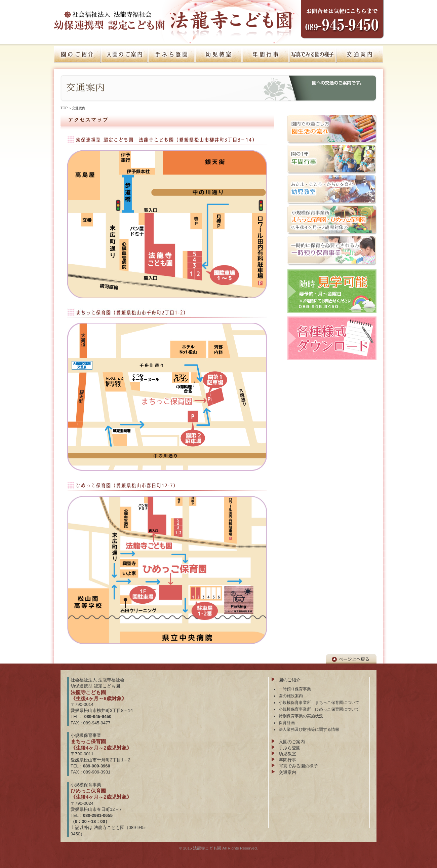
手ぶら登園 (290, 748)
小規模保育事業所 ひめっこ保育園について (319, 709)
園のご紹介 (290, 680)
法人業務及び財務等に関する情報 (309, 729)
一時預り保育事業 (295, 689)
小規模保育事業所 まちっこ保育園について (319, 702)
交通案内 (287, 772)
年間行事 (287, 760)
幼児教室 (287, 754)
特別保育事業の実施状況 (301, 716)
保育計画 (287, 723)
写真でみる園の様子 (298, 766)
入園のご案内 (292, 742)
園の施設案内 (291, 696)
